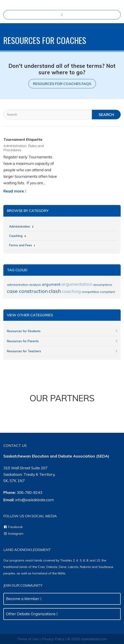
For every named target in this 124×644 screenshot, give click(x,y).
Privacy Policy (53, 639)
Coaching (18, 236)
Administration (22, 226)
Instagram (13, 534)
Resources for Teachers (62, 351)
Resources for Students (62, 331)
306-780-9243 (29, 492)
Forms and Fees (23, 245)
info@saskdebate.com (34, 500)
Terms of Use (28, 639)
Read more (15, 191)
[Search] (48, 115)
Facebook (13, 527)
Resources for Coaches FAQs (62, 84)
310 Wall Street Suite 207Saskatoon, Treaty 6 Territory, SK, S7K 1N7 (29, 474)
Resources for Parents (62, 341)
